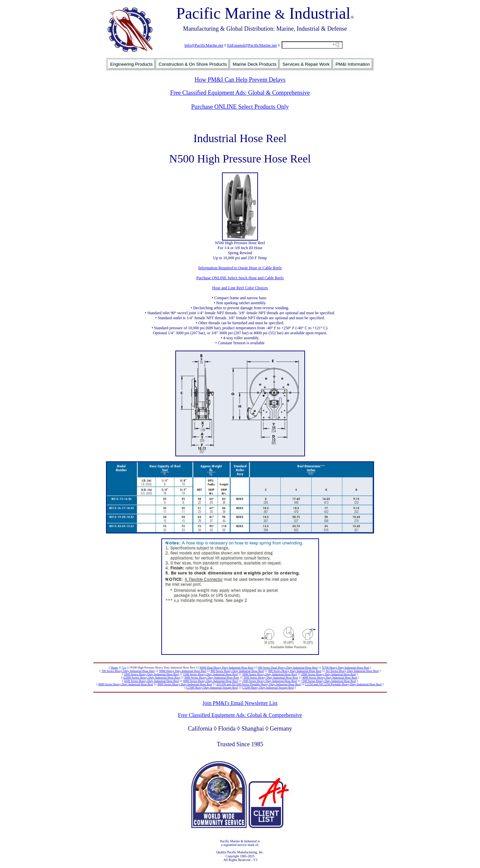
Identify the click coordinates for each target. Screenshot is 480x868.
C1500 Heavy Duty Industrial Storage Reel (212, 688)
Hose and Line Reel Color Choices (240, 288)
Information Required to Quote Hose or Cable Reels (240, 268)
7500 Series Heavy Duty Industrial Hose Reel (329, 681)
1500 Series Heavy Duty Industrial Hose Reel (210, 674)
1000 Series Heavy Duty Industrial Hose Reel (151, 674)
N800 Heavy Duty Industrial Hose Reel (183, 671)
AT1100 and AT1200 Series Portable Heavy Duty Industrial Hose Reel (258, 684)
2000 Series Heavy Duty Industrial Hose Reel (329, 674)
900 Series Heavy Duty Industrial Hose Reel (295, 671)
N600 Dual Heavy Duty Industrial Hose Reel (227, 668)
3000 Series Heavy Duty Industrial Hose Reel (211, 678)
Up (124, 668)
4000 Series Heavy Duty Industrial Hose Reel (330, 678)
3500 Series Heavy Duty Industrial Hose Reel (271, 678)
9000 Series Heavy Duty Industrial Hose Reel (185, 684)
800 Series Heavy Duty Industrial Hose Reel (237, 671)
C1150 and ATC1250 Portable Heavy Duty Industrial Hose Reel (343, 684)
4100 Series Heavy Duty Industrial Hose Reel (151, 681)
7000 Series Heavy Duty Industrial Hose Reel (269, 681)
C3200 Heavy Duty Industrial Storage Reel (268, 688)
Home (114, 668)
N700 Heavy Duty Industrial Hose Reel (346, 668)
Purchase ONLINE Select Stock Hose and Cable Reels (240, 278)
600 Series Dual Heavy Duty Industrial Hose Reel (288, 668)
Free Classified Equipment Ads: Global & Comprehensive (240, 93)
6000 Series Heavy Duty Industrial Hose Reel (210, 681)
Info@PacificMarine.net (204, 45)
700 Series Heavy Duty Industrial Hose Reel (128, 671)
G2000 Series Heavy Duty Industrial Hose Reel (151, 678)
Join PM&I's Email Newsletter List (240, 703)
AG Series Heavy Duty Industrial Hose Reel (352, 671)
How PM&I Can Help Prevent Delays (240, 80)
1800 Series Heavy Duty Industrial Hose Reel (269, 674)
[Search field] (312, 45)
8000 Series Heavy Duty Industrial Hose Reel (126, 684)
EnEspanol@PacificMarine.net (252, 45)
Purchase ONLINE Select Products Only (240, 107)
